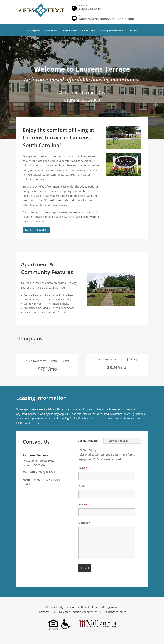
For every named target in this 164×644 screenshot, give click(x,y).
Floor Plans (88, 31)
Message (84, 523)
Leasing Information (111, 31)
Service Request (118, 441)
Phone (83, 504)
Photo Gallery (70, 31)
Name (83, 468)
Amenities (51, 31)
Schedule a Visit (36, 230)
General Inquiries (88, 441)
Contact (132, 31)
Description (34, 31)
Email (82, 486)
